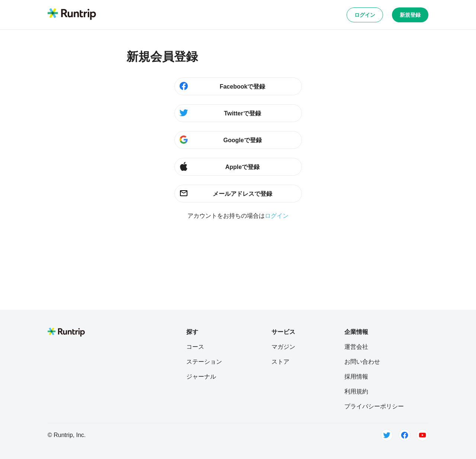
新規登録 (410, 15)
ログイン (365, 15)
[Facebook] (405, 435)
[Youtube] (422, 435)
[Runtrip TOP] (72, 15)
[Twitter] (387, 435)
